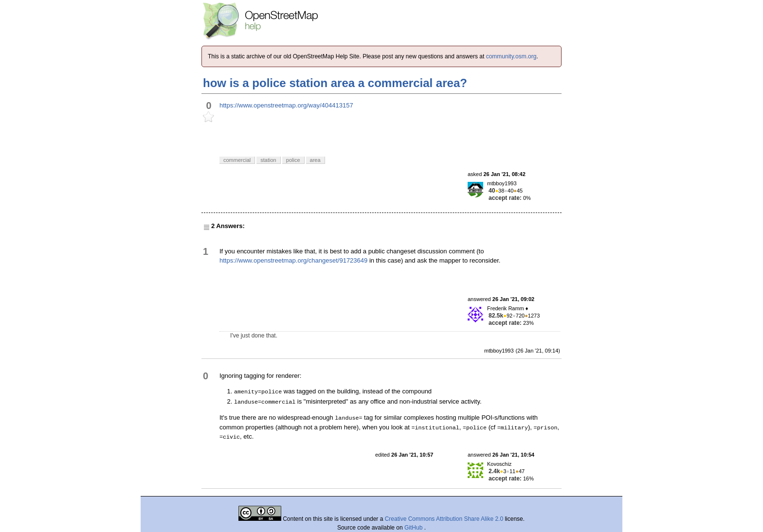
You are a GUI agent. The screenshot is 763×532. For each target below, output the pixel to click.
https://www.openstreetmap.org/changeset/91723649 (293, 260)
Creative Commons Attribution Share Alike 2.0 (444, 519)
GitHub (414, 528)
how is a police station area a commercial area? (335, 83)
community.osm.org (511, 56)
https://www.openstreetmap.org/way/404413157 (286, 105)
